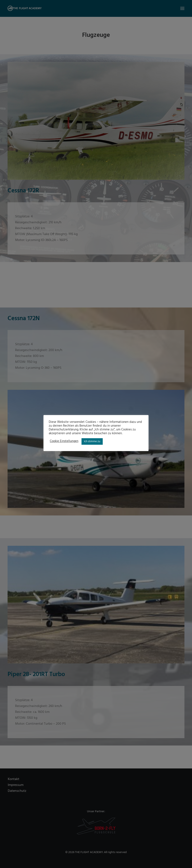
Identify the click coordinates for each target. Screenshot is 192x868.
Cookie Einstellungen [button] (64, 441)
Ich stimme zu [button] (92, 441)
